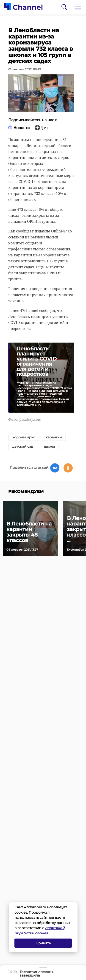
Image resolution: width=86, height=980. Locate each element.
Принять (43, 943)
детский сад (23, 446)
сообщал (47, 311)
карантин (54, 437)
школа (49, 446)
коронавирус (24, 437)
